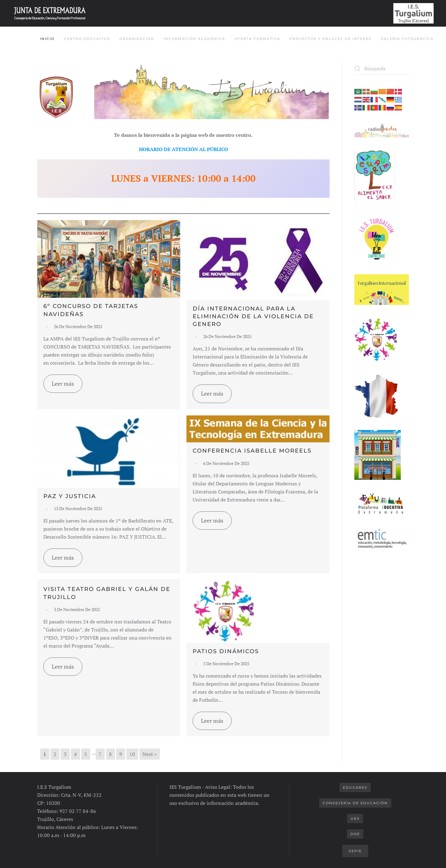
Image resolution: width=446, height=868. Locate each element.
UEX (355, 818)
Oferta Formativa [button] (257, 39)
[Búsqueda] (382, 68)
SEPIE (355, 851)
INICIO (47, 39)
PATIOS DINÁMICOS (226, 651)
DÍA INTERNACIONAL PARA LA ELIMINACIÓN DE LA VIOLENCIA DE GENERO (253, 316)
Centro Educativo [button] (87, 39)
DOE (355, 834)
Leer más (63, 384)
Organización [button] (137, 39)
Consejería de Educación (355, 803)
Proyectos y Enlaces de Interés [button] (330, 39)
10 (132, 754)
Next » (150, 754)
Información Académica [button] (194, 39)
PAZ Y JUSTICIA (70, 496)
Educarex (355, 788)
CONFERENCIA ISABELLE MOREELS (252, 451)
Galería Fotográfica (407, 39)
